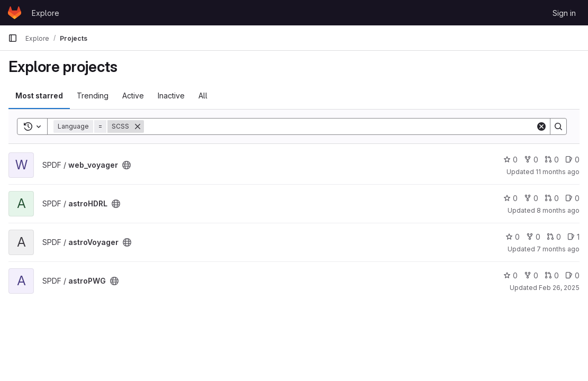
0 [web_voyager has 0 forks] (531, 160)
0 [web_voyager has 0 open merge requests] (552, 160)
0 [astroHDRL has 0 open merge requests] (552, 198)
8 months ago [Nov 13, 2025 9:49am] (558, 210)
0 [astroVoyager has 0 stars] (513, 237)
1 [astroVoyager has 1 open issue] (573, 237)
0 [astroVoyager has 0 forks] (533, 237)
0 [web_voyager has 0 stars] (510, 160)
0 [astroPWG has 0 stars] (510, 275)
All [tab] (203, 96)
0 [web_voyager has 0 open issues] (572, 160)
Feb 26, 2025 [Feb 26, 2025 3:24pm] (559, 288)
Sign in (564, 13)
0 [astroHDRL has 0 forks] (531, 198)
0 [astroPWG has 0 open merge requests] (552, 275)
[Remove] (138, 126)
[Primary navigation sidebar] (13, 38)
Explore (46, 13)
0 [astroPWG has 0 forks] (531, 275)
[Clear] (541, 126)
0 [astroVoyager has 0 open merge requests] (554, 237)
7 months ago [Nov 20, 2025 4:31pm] (558, 249)
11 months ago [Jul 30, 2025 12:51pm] (558, 172)
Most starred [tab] (39, 96)
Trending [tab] (93, 96)
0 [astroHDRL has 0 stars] (510, 198)
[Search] (340, 126)
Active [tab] (133, 96)
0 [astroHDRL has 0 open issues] (572, 198)
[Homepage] (15, 13)
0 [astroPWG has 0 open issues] (572, 275)
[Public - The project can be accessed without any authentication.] (126, 165)
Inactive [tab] (171, 96)
